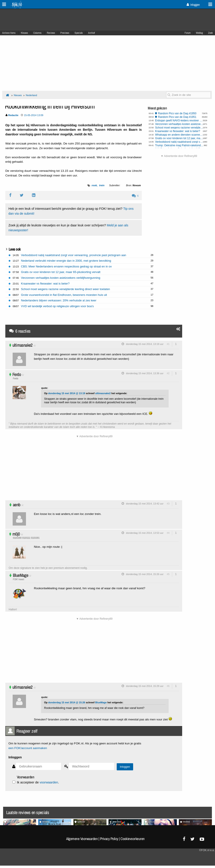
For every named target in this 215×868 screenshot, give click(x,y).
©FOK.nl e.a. (207, 850)
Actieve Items (9, 33)
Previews (65, 33)
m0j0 (16, 534)
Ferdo (17, 374)
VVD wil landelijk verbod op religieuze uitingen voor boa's (57, 306)
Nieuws (24, 33)
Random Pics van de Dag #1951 (177, 117)
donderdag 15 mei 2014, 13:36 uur (145, 373)
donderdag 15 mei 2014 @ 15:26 (67, 702)
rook (94, 185)
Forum (188, 33)
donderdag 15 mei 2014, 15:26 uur (145, 574)
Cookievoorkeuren (133, 839)
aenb (17, 505)
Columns (37, 33)
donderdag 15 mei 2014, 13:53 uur (145, 533)
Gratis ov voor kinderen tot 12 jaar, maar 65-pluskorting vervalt (179, 138)
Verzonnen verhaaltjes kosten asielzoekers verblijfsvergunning (179, 124)
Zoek (210, 33)
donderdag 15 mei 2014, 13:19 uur (145, 344)
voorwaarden (49, 782)
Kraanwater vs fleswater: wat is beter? (178, 131)
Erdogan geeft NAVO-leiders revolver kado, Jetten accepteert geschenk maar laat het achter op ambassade (179, 121)
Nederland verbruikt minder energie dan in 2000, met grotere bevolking (66, 261)
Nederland (31, 95)
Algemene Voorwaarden (82, 839)
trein (102, 185)
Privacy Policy (109, 839)
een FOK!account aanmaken (28, 748)
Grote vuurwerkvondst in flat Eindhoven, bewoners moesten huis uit (64, 295)
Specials (79, 33)
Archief (92, 33)
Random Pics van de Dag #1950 (177, 113)
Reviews (51, 33)
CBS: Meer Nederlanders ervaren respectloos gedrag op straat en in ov (66, 266)
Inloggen (193, 5)
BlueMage (21, 575)
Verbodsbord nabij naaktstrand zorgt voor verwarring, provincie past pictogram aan (179, 142)
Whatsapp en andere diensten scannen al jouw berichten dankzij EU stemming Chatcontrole (179, 135)
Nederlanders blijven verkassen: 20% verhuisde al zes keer (59, 300)
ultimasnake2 (23, 345)
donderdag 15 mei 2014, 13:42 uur (145, 504)
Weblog (199, 33)
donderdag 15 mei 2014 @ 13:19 (67, 393)
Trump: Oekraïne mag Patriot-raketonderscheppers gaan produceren (179, 145)
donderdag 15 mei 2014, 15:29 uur (145, 686)
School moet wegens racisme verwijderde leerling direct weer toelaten (179, 128)
